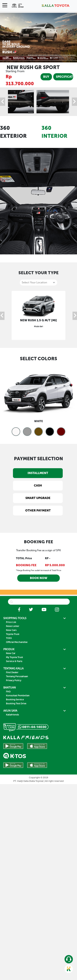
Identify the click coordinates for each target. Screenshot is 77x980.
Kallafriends (12, 715)
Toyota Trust (13, 634)
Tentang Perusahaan (17, 676)
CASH (38, 486)
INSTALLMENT (38, 473)
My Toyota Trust (14, 657)
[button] (16, 432)
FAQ (8, 692)
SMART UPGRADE (38, 498)
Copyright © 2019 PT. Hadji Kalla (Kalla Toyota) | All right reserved (38, 779)
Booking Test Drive (16, 704)
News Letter (13, 626)
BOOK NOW (39, 578)
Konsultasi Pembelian (18, 696)
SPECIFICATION (65, 77)
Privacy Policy (14, 680)
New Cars (11, 630)
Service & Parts (14, 661)
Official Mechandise (17, 642)
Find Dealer (12, 672)
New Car (11, 653)
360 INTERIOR (54, 132)
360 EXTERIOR (13, 132)
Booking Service (15, 700)
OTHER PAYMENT (38, 510)
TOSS (9, 638)
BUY (46, 77)
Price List (11, 622)
